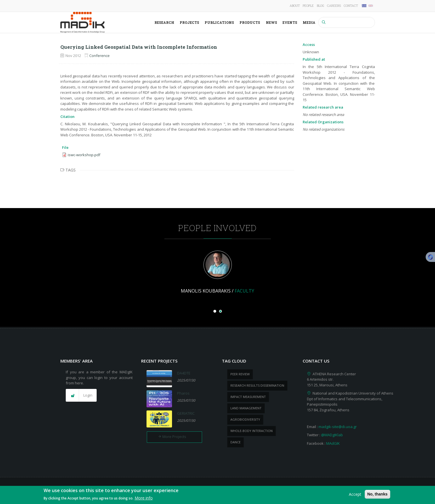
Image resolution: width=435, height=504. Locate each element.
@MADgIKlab (332, 435)
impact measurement (248, 397)
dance (235, 442)
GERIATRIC (186, 413)
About (295, 6)
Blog (321, 6)
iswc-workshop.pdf (84, 155)
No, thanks (377, 494)
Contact (351, 6)
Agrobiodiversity (245, 419)
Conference (99, 56)
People (308, 6)
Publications (219, 22)
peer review (240, 374)
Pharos (183, 393)
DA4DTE (184, 373)
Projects (189, 22)
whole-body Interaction (252, 431)
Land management (246, 408)
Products (250, 22)
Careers (334, 6)
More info (144, 498)
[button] (81, 395)
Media (309, 22)
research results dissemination (257, 385)
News (271, 22)
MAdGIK (333, 443)
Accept (355, 495)
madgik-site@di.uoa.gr (338, 427)
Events (290, 22)
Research (164, 22)
